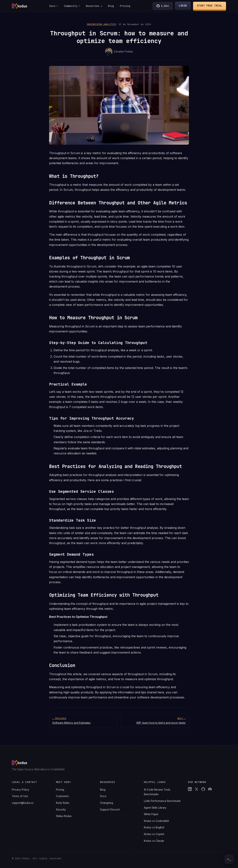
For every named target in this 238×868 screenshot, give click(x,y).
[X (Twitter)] (197, 789)
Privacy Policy (21, 790)
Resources (94, 6)
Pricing (125, 6)
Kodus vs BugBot (154, 827)
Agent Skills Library (155, 808)
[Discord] (210, 789)
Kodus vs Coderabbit (156, 821)
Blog (111, 6)
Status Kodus (64, 816)
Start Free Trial (210, 6)
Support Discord (110, 810)
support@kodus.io (23, 803)
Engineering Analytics (102, 24)
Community (70, 6)
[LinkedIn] (190, 789)
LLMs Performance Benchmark (162, 801)
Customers (62, 796)
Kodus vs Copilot (154, 834)
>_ (229, 859)
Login (183, 6)
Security (61, 810)
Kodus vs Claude (154, 841)
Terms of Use (20, 796)
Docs (52, 6)
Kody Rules (63, 803)
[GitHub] (203, 789)
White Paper (151, 814)
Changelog (107, 803)
